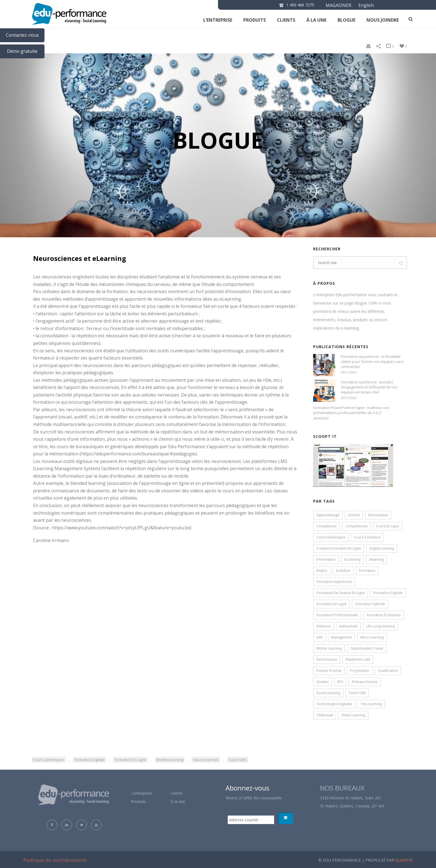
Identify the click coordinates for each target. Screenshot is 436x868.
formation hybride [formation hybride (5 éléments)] (370, 604)
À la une (316, 20)
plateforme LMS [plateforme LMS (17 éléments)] (358, 659)
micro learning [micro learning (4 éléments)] (372, 637)
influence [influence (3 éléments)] (324, 626)
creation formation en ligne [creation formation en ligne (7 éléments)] (339, 548)
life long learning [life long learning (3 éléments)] (381, 626)
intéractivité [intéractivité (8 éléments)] (348, 626)
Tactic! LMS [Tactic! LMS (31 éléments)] (357, 693)
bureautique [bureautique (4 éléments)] (378, 515)
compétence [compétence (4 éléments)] (327, 526)
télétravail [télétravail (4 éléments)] (325, 715)
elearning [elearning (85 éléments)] (376, 559)
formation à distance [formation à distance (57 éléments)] (384, 615)
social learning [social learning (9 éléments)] (328, 693)
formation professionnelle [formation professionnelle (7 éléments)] (337, 615)
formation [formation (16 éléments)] (367, 571)
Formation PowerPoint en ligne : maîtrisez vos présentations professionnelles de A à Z (351, 410)
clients (286, 20)
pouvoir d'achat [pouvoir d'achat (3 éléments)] (329, 671)
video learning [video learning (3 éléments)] (353, 715)
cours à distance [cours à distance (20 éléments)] (367, 537)
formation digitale (89, 760)
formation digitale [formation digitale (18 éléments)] (388, 593)
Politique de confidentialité (55, 860)
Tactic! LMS (238, 760)
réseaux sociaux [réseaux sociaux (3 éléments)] (365, 682)
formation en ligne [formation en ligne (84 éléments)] (331, 604)
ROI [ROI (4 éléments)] (340, 682)
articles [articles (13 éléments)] (354, 515)
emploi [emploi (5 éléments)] (322, 571)
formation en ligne (130, 760)
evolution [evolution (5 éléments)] (343, 571)
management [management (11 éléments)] (341, 637)
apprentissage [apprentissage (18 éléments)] (328, 515)
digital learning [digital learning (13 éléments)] (382, 548)
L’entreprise (218, 20)
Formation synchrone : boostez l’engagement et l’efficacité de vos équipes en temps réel (369, 387)
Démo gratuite (22, 51)
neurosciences (206, 760)
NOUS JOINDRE (383, 20)
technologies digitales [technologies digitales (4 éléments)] (334, 704)
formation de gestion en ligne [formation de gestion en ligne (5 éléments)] (341, 593)
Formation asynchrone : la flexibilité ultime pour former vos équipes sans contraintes (372, 361)
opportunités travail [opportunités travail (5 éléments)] (367, 648)
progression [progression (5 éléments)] (360, 671)
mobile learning (170, 760)
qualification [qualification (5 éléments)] (388, 671)
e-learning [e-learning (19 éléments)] (352, 559)
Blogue (346, 20)
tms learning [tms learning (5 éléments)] (371, 704)
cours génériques (49, 760)
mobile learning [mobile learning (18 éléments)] (329, 648)
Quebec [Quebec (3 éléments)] (323, 682)
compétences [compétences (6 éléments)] (356, 526)
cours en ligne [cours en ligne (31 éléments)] (387, 526)
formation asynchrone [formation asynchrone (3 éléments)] (334, 582)
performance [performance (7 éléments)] (327, 659)
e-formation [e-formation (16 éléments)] (326, 559)
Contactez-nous (22, 35)
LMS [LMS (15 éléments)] (319, 637)
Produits (255, 20)
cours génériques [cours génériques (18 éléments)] (331, 537)
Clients (177, 793)
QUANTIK (404, 860)
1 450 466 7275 (300, 5)
